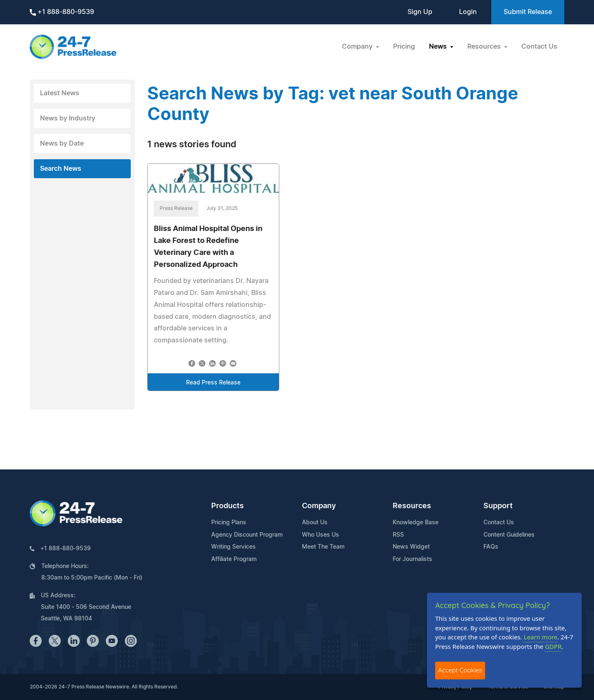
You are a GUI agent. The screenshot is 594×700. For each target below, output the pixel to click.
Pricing (404, 47)
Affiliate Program (234, 559)
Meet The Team (323, 547)
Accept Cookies (460, 670)
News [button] (439, 47)
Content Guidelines (509, 535)
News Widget (411, 547)
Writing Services (233, 547)
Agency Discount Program (247, 535)
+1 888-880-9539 (62, 12)
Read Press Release (213, 383)
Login (468, 12)
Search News (61, 169)
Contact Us (539, 47)
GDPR (553, 646)
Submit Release (528, 12)
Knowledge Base (416, 523)
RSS (398, 535)
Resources (412, 506)
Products (227, 506)
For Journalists (412, 559)
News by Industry (68, 118)
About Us (315, 523)
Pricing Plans (229, 523)
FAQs (491, 547)
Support (498, 506)
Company (319, 506)
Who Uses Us (321, 535)
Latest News (60, 93)
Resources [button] (485, 47)
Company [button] (358, 47)
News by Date (62, 144)
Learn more (541, 637)
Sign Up (420, 12)
